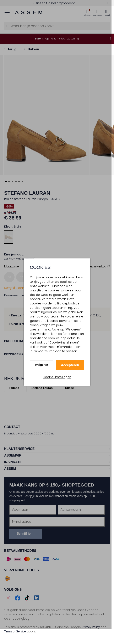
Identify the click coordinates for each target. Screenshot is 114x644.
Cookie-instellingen (57, 377)
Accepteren (70, 365)
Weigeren (42, 365)
